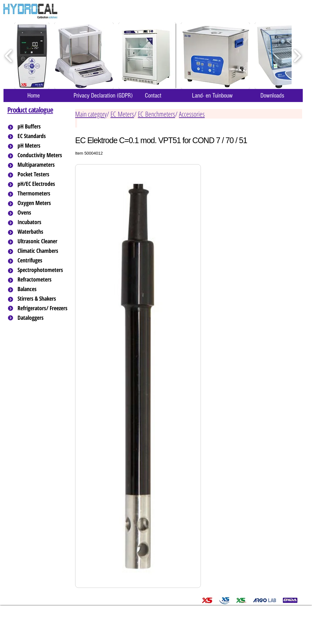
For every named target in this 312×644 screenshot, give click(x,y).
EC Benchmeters (156, 114)
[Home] (33, 95)
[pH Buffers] (43, 127)
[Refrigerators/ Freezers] (43, 308)
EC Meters (122, 114)
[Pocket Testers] (43, 174)
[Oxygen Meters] (43, 203)
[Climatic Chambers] (43, 251)
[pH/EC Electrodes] (43, 184)
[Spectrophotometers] (46, 270)
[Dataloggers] (43, 318)
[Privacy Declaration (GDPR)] (103, 95)
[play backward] (9, 56)
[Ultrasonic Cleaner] (43, 241)
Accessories (192, 114)
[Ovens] (43, 213)
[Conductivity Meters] (45, 155)
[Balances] (43, 289)
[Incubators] (43, 222)
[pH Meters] (43, 146)
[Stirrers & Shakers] (43, 299)
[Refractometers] (43, 280)
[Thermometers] (43, 194)
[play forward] (297, 56)
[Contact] (153, 95)
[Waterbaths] (43, 232)
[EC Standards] (43, 136)
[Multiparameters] (43, 165)
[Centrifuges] (43, 260)
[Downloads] (272, 95)
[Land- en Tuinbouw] (212, 95)
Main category (91, 114)
